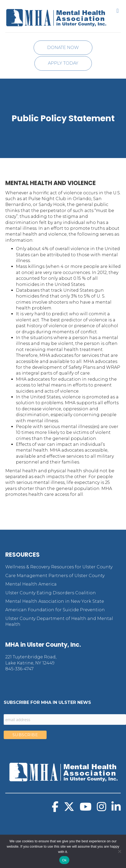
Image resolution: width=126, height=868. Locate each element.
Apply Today (63, 63)
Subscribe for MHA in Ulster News (47, 702)
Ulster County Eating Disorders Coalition (51, 593)
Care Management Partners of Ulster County (55, 576)
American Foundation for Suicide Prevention (55, 610)
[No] (119, 851)
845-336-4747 (19, 669)
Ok (64, 860)
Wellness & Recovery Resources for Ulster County (59, 567)
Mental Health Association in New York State (55, 601)
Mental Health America (31, 584)
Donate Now (63, 48)
